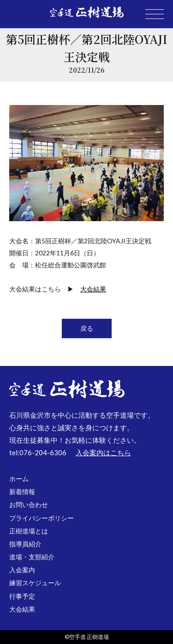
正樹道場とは (29, 531)
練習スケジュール (35, 583)
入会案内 (22, 570)
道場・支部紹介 (32, 557)
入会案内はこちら (103, 452)
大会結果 (93, 289)
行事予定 (22, 596)
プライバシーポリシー (42, 518)
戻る (87, 328)
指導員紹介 (25, 544)
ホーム (19, 479)
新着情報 (22, 492)
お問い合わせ (29, 505)
